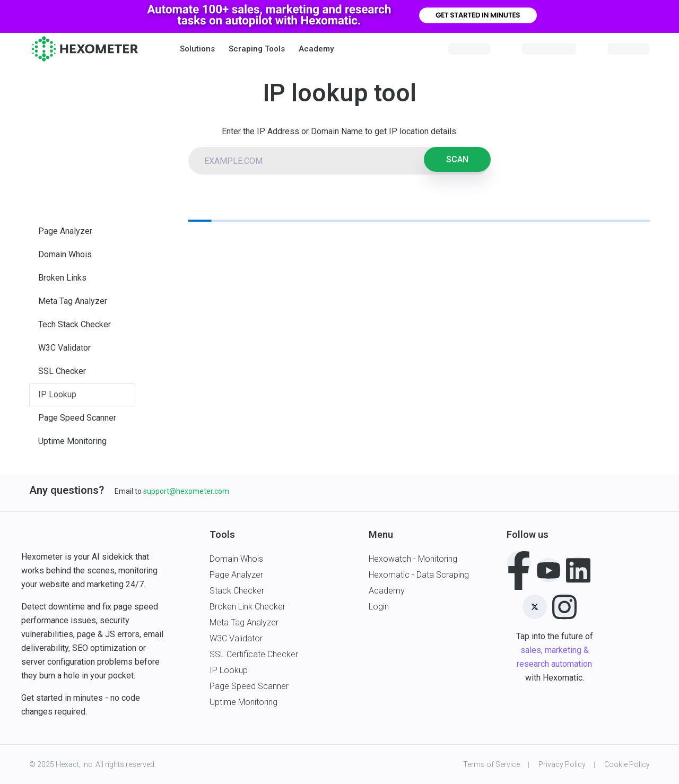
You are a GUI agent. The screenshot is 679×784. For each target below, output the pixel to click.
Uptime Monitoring (72, 441)
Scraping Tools (257, 49)
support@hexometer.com (186, 491)
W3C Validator (64, 348)
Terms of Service (491, 764)
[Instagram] (564, 605)
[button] (197, 49)
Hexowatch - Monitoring (413, 559)
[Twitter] (535, 607)
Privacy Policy (562, 764)
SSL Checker (62, 371)
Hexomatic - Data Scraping (419, 575)
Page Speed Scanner (77, 418)
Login (379, 607)
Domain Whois (65, 254)
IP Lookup (57, 394)
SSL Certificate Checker (254, 654)
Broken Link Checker (247, 607)
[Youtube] (549, 570)
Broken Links (62, 278)
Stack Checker (237, 591)
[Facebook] (519, 563)
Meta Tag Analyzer (73, 301)
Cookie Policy (627, 764)
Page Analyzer (65, 231)
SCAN (457, 159)
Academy (316, 49)
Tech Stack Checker (75, 324)
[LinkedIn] (578, 569)
